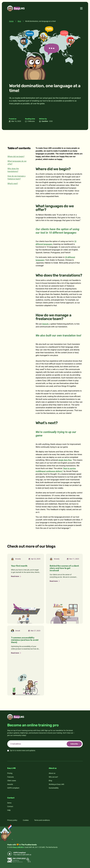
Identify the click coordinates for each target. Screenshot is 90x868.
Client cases (12, 781)
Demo (9, 803)
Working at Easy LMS (56, 784)
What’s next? (13, 184)
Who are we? (53, 777)
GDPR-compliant (13, 788)
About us (52, 773)
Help (9, 810)
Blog (19, 21)
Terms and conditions (42, 820)
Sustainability (54, 788)
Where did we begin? (16, 156)
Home (11, 21)
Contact (10, 806)
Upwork (45, 324)
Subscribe (74, 744)
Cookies (26, 820)
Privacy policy (12, 820)
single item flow (65, 460)
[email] (45, 744)
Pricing (10, 773)
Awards (10, 784)
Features (10, 777)
